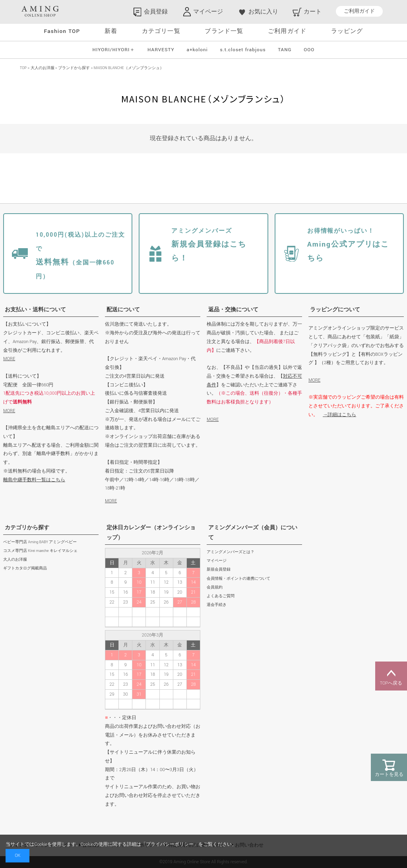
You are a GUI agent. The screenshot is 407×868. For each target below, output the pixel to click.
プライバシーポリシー (170, 844)
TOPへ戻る (391, 676)
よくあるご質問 (221, 596)
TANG (285, 50)
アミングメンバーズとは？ (231, 552)
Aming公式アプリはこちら (348, 245)
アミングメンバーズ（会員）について (253, 533)
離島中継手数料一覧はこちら (34, 480)
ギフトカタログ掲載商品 (25, 568)
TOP (23, 68)
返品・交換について (233, 310)
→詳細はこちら (339, 415)
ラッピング (347, 31)
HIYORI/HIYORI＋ (114, 50)
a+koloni (197, 50)
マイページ (217, 561)
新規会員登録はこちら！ (209, 245)
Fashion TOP (62, 31)
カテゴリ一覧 (161, 31)
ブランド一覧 (224, 31)
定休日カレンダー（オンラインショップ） (151, 533)
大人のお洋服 (43, 68)
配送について (123, 310)
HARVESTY (161, 50)
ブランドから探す (74, 68)
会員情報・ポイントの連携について (238, 579)
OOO (309, 50)
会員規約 (215, 587)
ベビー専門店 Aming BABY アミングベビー (40, 542)
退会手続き (217, 605)
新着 (111, 31)
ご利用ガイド (359, 11)
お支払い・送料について (35, 310)
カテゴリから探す (27, 528)
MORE (9, 359)
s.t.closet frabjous (243, 50)
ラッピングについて (335, 310)
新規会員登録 (219, 570)
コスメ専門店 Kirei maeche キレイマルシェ (40, 551)
